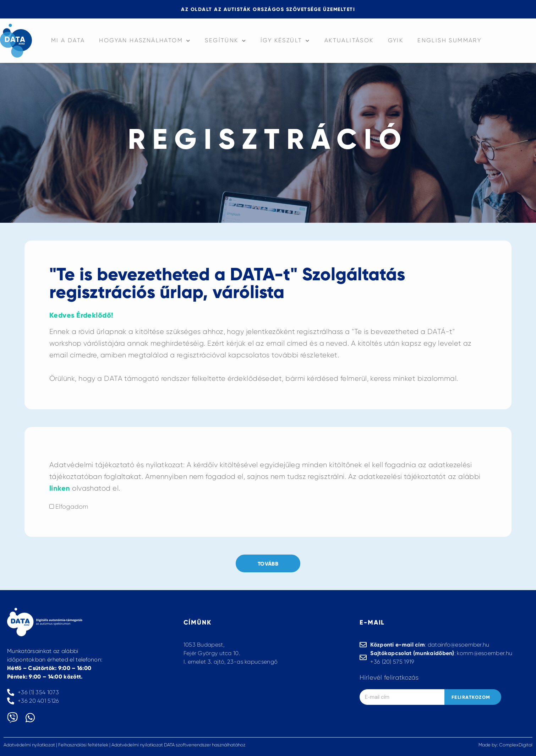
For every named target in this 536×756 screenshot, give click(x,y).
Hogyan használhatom (145, 41)
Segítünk (226, 41)
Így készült (285, 41)
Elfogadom (72, 507)
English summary (449, 40)
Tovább (268, 564)
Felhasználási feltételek (83, 745)
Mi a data (68, 40)
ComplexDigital (516, 745)
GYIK (396, 40)
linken (60, 488)
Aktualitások (349, 40)
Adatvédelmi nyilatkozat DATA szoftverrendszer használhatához (178, 745)
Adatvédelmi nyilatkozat (29, 745)
